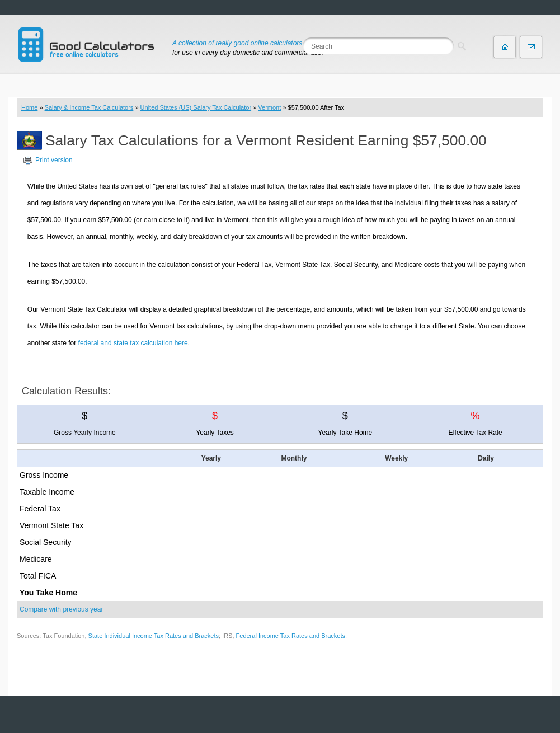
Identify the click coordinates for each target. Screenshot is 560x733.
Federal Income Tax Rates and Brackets (291, 636)
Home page (505, 47)
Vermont (269, 107)
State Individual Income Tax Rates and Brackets (154, 636)
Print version (54, 160)
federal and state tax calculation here (133, 343)
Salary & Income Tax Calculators (89, 107)
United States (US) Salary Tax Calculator (196, 107)
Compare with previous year (61, 609)
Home (29, 107)
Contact (531, 47)
